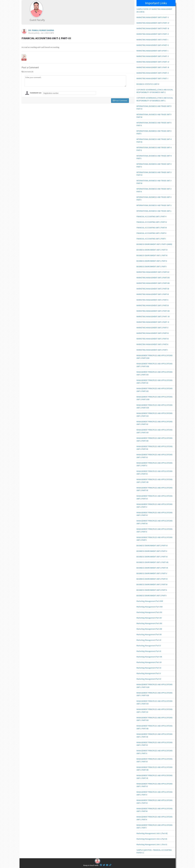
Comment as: (36, 93)
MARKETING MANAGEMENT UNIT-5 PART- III (153, 28)
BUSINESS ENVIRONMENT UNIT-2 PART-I (152, 596)
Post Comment (120, 101)
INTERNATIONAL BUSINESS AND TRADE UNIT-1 (154, 211)
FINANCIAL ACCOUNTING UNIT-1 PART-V (151, 216)
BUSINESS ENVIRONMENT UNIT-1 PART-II (152, 261)
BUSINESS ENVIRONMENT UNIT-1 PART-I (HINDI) (154, 244)
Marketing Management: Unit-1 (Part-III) (152, 833)
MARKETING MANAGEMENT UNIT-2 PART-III (153, 339)
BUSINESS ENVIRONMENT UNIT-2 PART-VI (152, 546)
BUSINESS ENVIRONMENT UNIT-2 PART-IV (152, 579)
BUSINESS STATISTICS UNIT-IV (148, 84)
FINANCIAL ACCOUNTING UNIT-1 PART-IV (152, 222)
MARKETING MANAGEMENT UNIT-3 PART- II (153, 73)
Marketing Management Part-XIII (149, 629)
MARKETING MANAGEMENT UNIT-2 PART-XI (153, 294)
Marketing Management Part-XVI (149, 612)
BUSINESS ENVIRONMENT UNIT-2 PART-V (152, 573)
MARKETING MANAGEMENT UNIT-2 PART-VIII (153, 311)
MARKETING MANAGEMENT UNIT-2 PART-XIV (153, 278)
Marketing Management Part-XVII (149, 607)
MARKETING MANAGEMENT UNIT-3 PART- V (153, 56)
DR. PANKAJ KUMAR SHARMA (41, 30)
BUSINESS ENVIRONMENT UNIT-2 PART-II (152, 590)
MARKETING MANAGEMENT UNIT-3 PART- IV (153, 62)
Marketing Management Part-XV (149, 618)
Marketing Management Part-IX (149, 651)
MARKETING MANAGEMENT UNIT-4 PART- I (152, 51)
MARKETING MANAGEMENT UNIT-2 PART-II (152, 344)
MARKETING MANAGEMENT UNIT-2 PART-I (152, 350)
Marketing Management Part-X (149, 646)
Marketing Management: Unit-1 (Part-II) (152, 839)
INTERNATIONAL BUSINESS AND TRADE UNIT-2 (154, 205)
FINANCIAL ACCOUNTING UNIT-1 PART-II (151, 233)
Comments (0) (27, 72)
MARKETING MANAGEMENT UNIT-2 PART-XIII (153, 283)
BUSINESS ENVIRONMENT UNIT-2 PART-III (152, 584)
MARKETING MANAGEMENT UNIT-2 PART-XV (153, 272)
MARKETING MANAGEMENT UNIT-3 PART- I (152, 78)
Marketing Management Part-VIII (149, 657)
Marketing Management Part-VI (149, 668)
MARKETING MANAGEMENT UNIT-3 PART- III (153, 67)
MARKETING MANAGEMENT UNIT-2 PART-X (152, 300)
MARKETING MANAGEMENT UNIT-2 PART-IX (153, 305)
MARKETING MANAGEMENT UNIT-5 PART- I (152, 40)
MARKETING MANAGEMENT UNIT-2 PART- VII (153, 316)
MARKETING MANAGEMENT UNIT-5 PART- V (153, 17)
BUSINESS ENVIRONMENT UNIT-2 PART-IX (152, 557)
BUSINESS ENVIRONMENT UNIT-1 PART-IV (152, 250)
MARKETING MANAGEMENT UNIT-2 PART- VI (153, 322)
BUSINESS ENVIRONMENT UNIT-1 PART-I (152, 266)
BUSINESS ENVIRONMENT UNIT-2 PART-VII (152, 568)
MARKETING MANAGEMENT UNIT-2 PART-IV (153, 333)
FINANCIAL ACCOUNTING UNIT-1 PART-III (152, 228)
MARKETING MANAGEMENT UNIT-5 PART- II (153, 34)
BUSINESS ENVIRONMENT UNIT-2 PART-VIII (152, 562)
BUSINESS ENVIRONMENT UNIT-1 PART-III (152, 255)
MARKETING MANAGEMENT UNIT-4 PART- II (153, 45)
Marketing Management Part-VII (149, 662)
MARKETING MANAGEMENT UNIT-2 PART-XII (153, 289)
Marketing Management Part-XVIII (150, 601)
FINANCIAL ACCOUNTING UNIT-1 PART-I (151, 239)
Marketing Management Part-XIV (149, 623)
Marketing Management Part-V (149, 673)
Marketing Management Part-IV (149, 679)
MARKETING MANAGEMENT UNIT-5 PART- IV (153, 23)
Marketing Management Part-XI (149, 640)
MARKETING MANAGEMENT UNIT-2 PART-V (152, 328)
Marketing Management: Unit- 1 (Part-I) (152, 844)
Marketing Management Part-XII (149, 634)
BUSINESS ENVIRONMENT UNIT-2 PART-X (152, 551)
